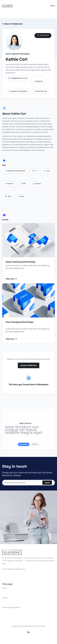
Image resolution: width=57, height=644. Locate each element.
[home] (7, 6)
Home (53, 6)
